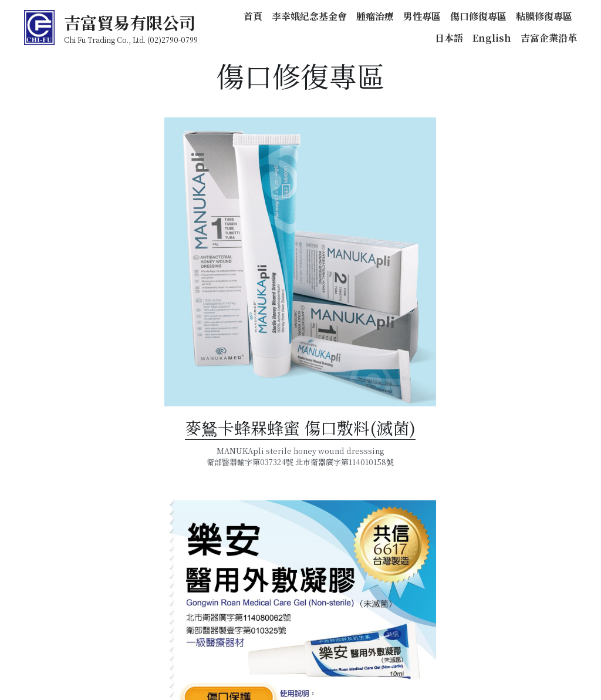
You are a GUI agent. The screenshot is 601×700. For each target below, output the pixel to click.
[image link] (158, 319)
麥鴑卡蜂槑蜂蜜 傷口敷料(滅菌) (158, 483)
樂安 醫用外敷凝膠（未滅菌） (442, 578)
